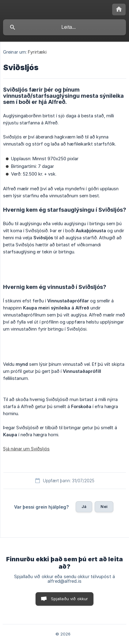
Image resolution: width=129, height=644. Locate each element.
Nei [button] (104, 506)
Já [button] (84, 506)
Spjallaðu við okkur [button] (70, 599)
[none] (119, 9)
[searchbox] (64, 27)
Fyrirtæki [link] (37, 52)
